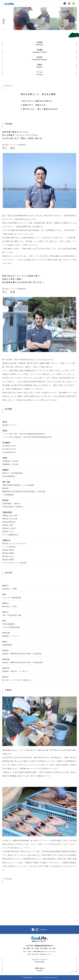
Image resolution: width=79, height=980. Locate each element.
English (44, 930)
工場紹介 (39, 66)
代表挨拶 (39, 44)
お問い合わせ (40, 970)
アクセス (39, 74)
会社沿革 (39, 59)
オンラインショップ (40, 961)
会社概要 (40, 51)
